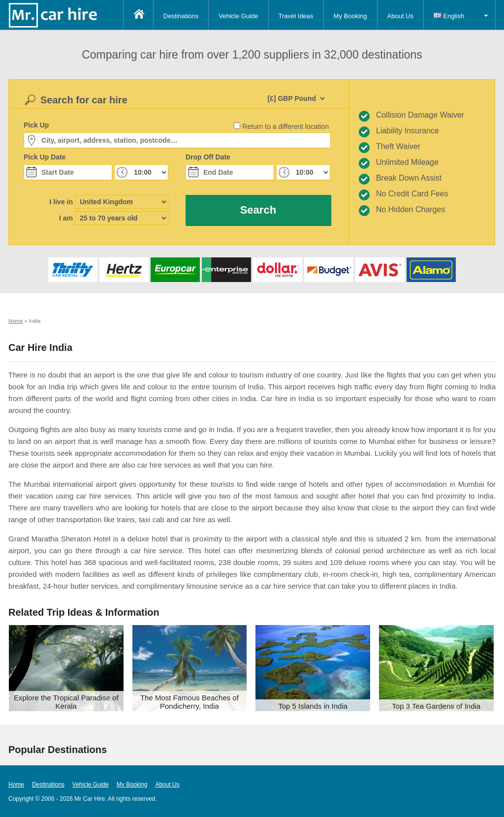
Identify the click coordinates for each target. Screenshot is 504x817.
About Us (400, 16)
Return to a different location (285, 126)
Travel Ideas (296, 16)
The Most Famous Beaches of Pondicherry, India (189, 702)
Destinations (181, 16)
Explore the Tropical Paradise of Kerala (66, 702)
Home (16, 785)
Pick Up (36, 125)
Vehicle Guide (238, 16)
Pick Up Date (45, 157)
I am (66, 218)
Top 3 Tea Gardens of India (436, 706)
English (449, 16)
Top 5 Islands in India (313, 706)
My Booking (350, 16)
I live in (61, 202)
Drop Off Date (208, 157)
